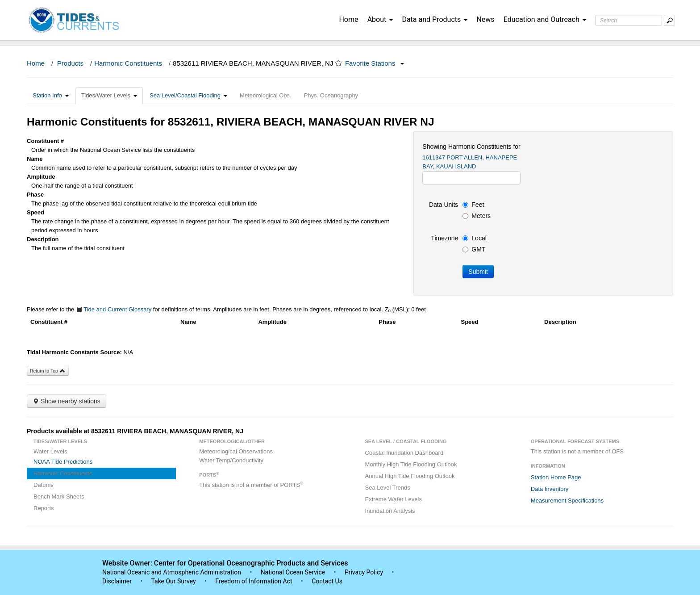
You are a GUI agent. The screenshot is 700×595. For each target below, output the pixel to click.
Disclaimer (117, 581)
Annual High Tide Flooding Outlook (410, 476)
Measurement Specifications (567, 501)
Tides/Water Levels (109, 95)
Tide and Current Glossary (114, 309)
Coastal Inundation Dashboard (404, 453)
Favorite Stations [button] (375, 63)
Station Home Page (556, 477)
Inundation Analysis (390, 511)
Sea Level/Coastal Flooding (188, 95)
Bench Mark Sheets (59, 497)
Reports (44, 508)
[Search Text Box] (629, 20)
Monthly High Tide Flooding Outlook (411, 464)
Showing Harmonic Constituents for (471, 147)
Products (70, 63)
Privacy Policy (364, 572)
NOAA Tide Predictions (63, 462)
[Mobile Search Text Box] (669, 20)
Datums (44, 485)
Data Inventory (550, 489)
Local (474, 238)
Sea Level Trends (388, 488)
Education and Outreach (545, 19)
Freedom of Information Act (254, 581)
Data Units (444, 205)
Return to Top (48, 371)
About (380, 19)
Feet (473, 205)
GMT (474, 249)
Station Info (51, 95)
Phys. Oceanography (331, 95)
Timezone (444, 238)
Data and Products (435, 19)
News (485, 19)
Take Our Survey (174, 581)
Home (348, 19)
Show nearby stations (67, 401)
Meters (477, 216)
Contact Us (327, 581)
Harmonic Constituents (128, 63)
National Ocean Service (293, 572)
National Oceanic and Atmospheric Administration (172, 572)
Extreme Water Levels (394, 499)
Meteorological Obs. (266, 95)
